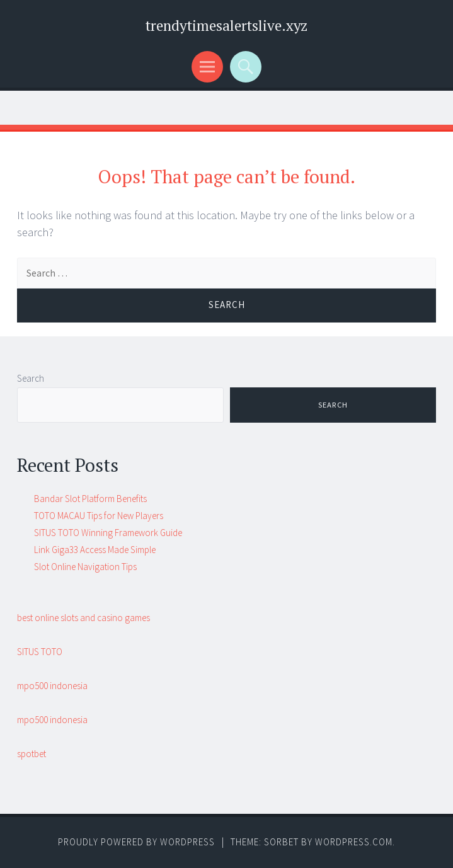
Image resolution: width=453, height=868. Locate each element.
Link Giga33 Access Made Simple (95, 550)
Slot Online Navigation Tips (85, 567)
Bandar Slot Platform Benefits (90, 499)
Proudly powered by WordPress (136, 842)
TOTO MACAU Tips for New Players (99, 516)
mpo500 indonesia (52, 686)
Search (31, 378)
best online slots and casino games (83, 618)
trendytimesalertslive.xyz (227, 26)
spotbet (32, 754)
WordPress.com (354, 842)
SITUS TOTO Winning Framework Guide (108, 533)
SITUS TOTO (40, 652)
